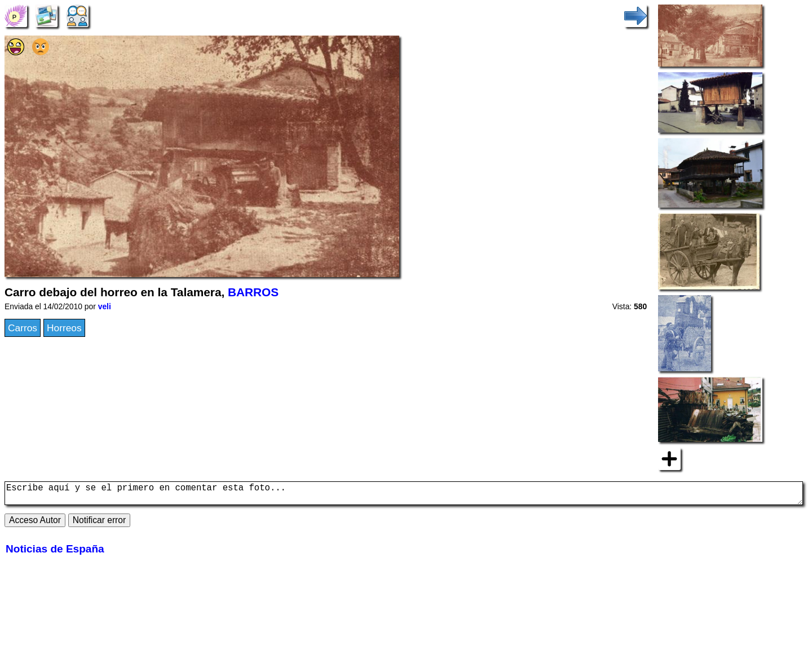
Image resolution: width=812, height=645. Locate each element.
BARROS (253, 292)
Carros (23, 328)
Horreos (64, 328)
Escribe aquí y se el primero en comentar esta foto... (404, 495)
